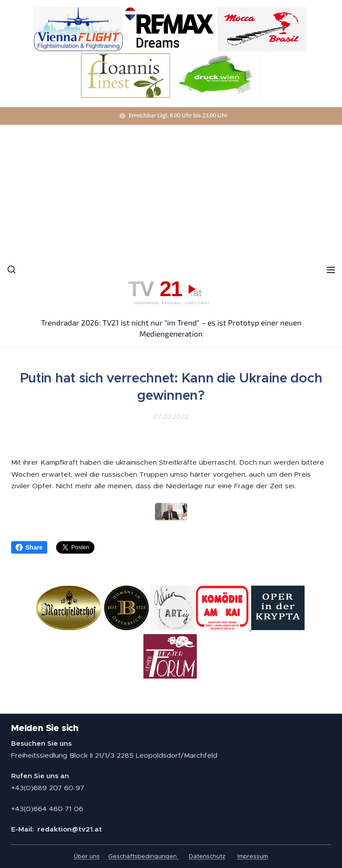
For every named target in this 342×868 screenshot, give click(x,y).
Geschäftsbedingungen (143, 856)
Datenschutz (207, 856)
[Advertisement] (171, 192)
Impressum (253, 856)
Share (29, 547)
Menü (331, 270)
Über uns (87, 856)
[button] (11, 269)
